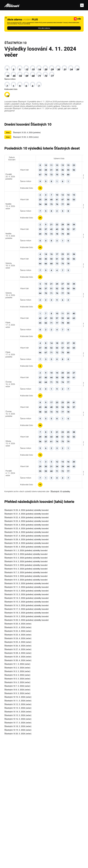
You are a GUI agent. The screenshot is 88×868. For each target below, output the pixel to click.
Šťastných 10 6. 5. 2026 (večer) (17, 808)
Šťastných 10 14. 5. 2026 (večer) (18, 837)
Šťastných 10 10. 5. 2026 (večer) (18, 822)
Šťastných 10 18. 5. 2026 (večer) (18, 852)
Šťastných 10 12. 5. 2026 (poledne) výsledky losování (26, 716)
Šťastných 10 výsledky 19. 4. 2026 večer (73, 242)
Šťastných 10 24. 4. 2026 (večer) (18, 764)
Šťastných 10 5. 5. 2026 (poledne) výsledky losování (26, 690)
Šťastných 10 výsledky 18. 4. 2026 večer (73, 320)
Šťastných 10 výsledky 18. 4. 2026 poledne (73, 360)
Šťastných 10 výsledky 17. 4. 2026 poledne (73, 438)
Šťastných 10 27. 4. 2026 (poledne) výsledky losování (26, 661)
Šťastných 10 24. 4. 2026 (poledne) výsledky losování (26, 650)
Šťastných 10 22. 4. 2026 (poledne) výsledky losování (26, 643)
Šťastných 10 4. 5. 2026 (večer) (17, 800)
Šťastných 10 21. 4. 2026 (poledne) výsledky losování (26, 639)
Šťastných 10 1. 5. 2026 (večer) (17, 789)
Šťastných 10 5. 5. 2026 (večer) (17, 804)
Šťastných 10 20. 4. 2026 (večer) (26, 159)
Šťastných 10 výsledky (60, 617)
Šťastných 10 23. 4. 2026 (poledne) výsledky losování (26, 647)
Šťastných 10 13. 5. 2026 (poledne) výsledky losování (26, 720)
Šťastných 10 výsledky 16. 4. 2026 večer (73, 477)
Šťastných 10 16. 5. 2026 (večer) (18, 844)
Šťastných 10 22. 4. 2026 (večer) (18, 756)
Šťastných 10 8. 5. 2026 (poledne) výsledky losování (26, 701)
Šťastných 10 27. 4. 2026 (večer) (18, 775)
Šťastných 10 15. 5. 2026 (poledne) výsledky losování (26, 727)
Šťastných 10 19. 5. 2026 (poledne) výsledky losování (26, 742)
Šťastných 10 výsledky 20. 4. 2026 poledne (73, 203)
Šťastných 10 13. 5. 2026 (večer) (18, 833)
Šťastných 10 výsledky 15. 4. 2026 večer (73, 555)
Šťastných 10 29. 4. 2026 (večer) (18, 782)
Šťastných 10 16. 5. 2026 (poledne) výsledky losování (26, 731)
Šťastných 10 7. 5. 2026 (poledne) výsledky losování (26, 698)
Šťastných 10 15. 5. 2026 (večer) (18, 841)
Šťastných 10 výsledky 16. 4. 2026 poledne (73, 516)
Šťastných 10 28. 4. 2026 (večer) (18, 778)
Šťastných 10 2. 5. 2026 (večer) (17, 793)
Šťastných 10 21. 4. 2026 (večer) (18, 753)
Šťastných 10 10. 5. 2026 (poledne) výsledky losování (26, 709)
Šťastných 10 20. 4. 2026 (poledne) (27, 155)
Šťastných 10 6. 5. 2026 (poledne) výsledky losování (26, 694)
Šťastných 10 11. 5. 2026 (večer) (18, 826)
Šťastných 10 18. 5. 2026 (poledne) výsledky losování (26, 738)
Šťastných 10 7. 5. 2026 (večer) (17, 811)
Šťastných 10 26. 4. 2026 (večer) (18, 771)
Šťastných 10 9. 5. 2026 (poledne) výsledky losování (26, 705)
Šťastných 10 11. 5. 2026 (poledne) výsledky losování (26, 712)
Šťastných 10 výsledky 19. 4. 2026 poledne (73, 281)
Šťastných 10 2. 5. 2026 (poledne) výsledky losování (26, 679)
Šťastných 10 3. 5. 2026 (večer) (17, 797)
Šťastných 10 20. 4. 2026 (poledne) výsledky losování (26, 636)
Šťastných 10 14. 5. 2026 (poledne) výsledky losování (26, 723)
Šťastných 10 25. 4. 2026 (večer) (18, 767)
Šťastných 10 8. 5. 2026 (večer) (17, 815)
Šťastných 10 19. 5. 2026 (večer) (18, 855)
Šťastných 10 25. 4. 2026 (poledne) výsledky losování (26, 654)
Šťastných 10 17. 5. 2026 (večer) (18, 848)
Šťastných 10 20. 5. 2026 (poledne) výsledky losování (26, 745)
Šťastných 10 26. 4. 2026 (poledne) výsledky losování (26, 657)
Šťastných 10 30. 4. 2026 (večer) (18, 786)
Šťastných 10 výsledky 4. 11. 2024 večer (73, 594)
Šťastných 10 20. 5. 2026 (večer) (18, 859)
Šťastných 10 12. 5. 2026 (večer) (18, 830)
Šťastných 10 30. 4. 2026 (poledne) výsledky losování (26, 672)
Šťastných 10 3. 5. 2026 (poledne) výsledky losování (26, 683)
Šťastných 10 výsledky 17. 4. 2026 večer (73, 399)
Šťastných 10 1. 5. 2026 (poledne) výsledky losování (26, 676)
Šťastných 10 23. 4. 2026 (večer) (18, 760)
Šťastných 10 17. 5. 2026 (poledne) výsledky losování (26, 734)
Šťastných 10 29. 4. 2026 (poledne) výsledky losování (26, 668)
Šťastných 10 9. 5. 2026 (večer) (17, 819)
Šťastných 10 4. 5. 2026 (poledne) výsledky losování (26, 687)
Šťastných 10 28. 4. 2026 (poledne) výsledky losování (26, 665)
